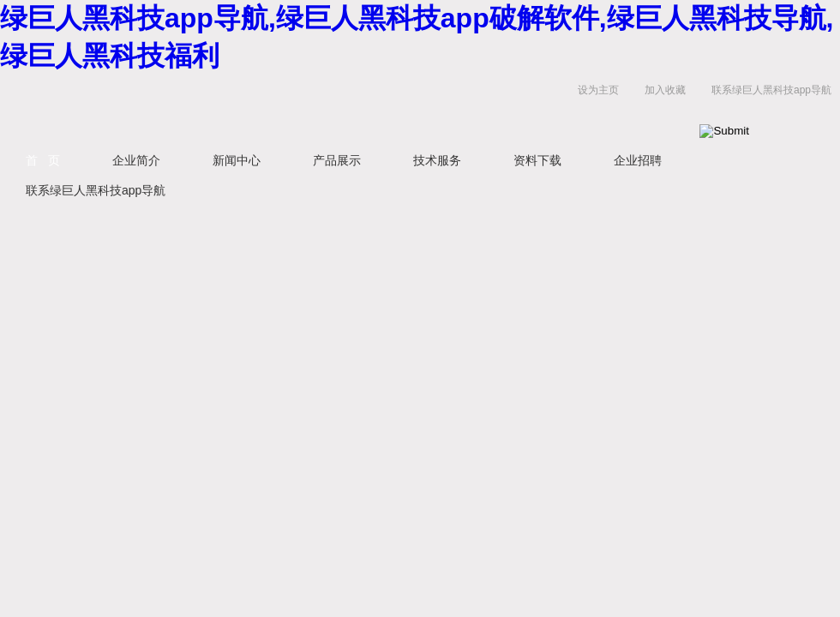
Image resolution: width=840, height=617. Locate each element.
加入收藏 (665, 90)
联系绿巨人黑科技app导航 (771, 90)
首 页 (43, 160)
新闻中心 (237, 160)
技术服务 (437, 160)
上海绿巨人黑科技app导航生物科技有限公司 (214, 108)
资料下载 (537, 160)
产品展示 (337, 160)
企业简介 (136, 160)
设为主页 (598, 90)
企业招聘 (638, 160)
